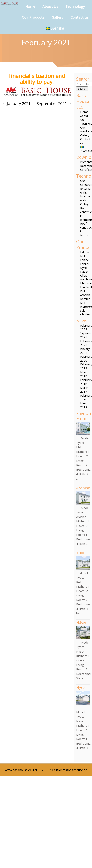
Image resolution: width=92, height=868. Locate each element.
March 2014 (84, 405)
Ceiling (84, 204)
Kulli (83, 291)
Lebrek (85, 264)
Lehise (85, 260)
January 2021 (85, 351)
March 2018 (84, 374)
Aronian (85, 295)
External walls (86, 190)
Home (30, 6)
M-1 (83, 303)
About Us (50, 6)
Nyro (83, 268)
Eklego (85, 252)
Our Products (33, 17)
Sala (83, 310)
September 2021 (54, 104)
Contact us (79, 17)
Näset (84, 272)
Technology (75, 6)
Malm (84, 256)
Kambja (85, 299)
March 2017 (84, 390)
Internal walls (85, 198)
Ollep (84, 275)
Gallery (57, 17)
